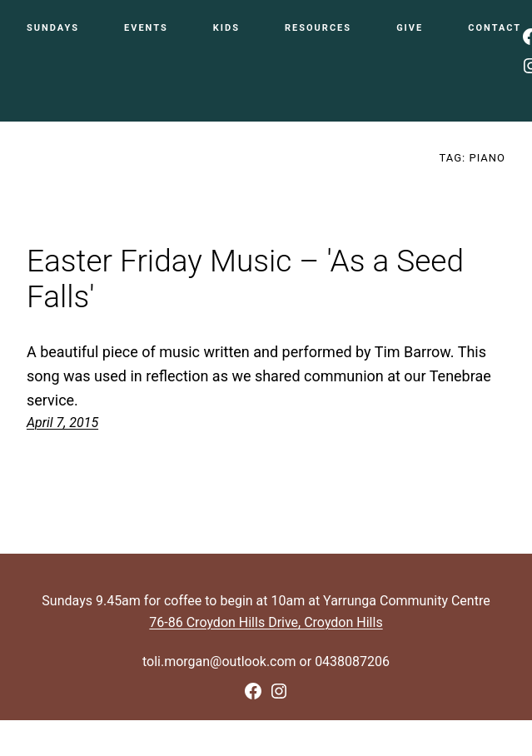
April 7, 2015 (62, 423)
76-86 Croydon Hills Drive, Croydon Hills (266, 622)
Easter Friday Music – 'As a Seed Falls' (245, 279)
